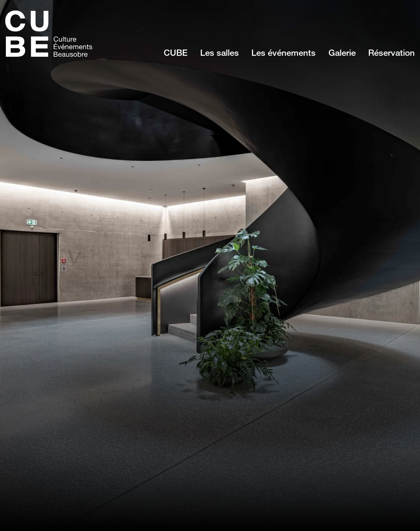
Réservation (391, 52)
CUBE (176, 52)
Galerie (342, 52)
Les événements (283, 52)
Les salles (220, 52)
